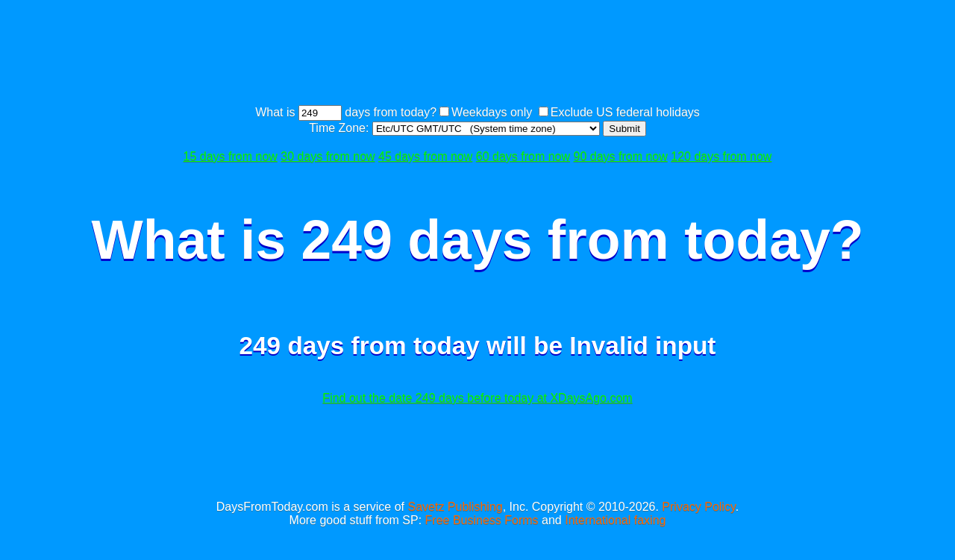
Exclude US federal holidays (625, 112)
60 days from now (523, 156)
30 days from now (328, 156)
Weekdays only (492, 112)
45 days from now (425, 156)
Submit (624, 129)
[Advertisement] (477, 54)
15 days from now (231, 156)
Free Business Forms (482, 520)
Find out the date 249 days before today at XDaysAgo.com (477, 398)
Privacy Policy (698, 507)
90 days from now (621, 156)
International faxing (615, 520)
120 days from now (721, 156)
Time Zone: (341, 128)
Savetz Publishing (455, 507)
